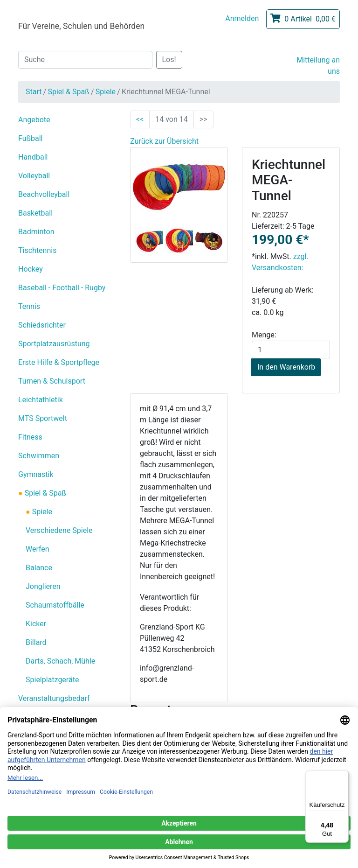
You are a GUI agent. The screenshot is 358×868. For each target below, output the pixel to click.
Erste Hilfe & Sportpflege (59, 362)
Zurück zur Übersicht (164, 141)
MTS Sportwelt (43, 418)
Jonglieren (43, 586)
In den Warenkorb (286, 367)
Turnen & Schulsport (52, 381)
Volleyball (34, 176)
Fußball (30, 138)
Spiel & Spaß (68, 92)
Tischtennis (37, 250)
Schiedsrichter (42, 325)
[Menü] (343, 776)
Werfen (38, 549)
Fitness (30, 437)
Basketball (35, 213)
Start (34, 92)
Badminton (36, 232)
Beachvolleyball (44, 194)
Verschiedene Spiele (59, 530)
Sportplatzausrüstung (54, 344)
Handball (33, 157)
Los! (169, 59)
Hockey (31, 269)
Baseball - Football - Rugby (62, 288)
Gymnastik (36, 474)
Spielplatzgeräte (52, 680)
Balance (39, 568)
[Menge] (291, 350)
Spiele (106, 92)
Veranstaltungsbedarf (54, 698)
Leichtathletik (41, 400)
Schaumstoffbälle (55, 605)
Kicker (36, 624)
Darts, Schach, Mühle (60, 661)
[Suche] (85, 60)
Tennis (29, 306)
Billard (36, 642)
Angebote (34, 120)
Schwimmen (39, 456)
